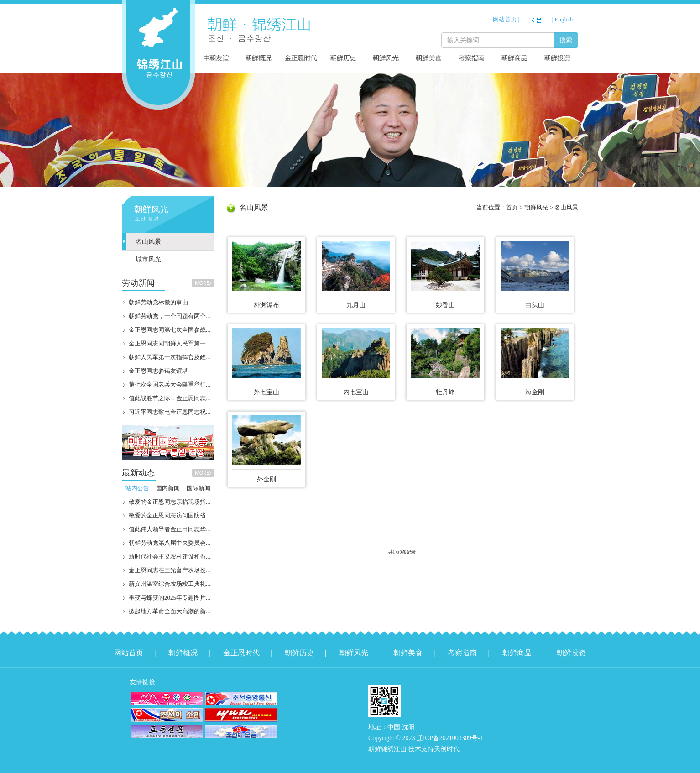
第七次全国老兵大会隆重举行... (170, 384)
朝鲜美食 (408, 653)
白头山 (535, 305)
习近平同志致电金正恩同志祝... (170, 412)
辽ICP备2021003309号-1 (450, 738)
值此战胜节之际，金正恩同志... (170, 398)
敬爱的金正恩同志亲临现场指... (170, 502)
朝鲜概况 (183, 653)
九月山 (356, 305)
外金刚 (266, 479)
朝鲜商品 (517, 653)
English (564, 19)
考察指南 (462, 653)
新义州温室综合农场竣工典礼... (170, 584)
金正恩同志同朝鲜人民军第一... (170, 343)
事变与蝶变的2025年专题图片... (170, 598)
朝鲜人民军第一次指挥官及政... (170, 357)
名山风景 (148, 242)
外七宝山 (266, 392)
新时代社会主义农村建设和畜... (170, 556)
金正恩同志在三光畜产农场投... (170, 570)
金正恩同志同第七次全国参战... (170, 330)
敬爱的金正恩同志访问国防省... (170, 515)
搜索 (566, 40)
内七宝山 (356, 392)
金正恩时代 (241, 653)
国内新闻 (168, 488)
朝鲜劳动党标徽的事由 (158, 302)
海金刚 (535, 392)
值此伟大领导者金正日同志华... (170, 529)
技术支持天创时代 (434, 749)
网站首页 (505, 19)
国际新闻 (199, 488)
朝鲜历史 (299, 653)
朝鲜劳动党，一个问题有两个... (170, 316)
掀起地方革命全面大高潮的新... (170, 611)
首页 (512, 207)
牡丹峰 (445, 392)
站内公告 (137, 488)
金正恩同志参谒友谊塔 (158, 371)
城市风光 (148, 259)
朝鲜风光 (354, 653)
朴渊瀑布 (266, 305)
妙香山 (445, 305)
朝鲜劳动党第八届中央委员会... (170, 543)
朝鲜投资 (571, 653)
